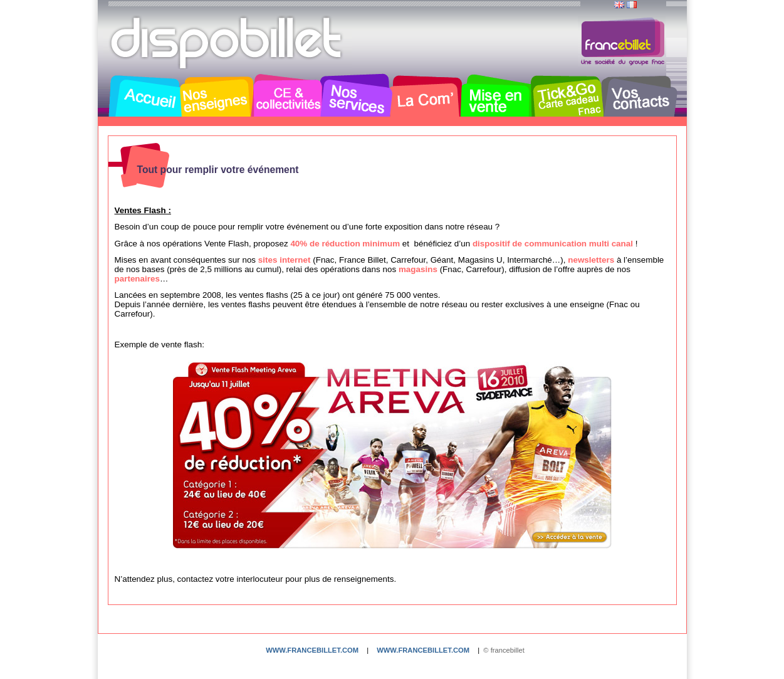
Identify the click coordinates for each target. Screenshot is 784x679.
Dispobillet (227, 43)
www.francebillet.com (312, 650)
